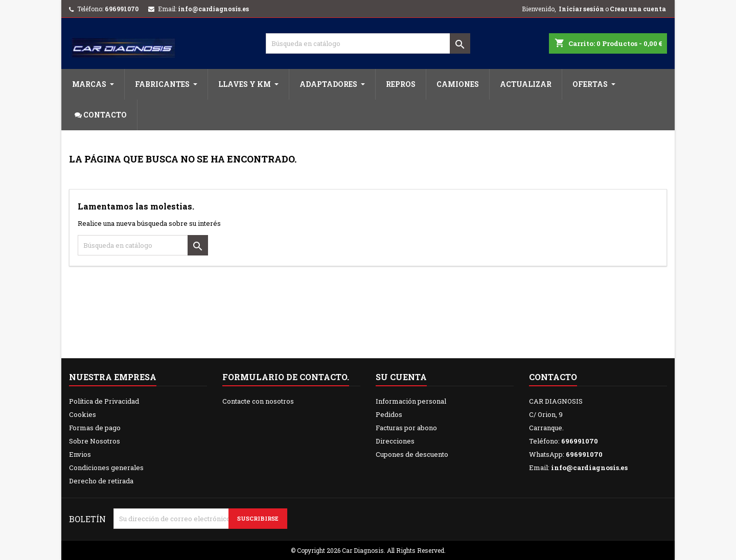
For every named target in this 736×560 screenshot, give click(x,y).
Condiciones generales (106, 468)
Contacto (553, 377)
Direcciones (395, 441)
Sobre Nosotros (95, 441)
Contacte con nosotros (258, 401)
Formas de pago (95, 428)
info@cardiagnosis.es (213, 9)
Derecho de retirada (101, 481)
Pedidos (389, 414)
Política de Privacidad (104, 401)
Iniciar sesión (581, 9)
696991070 (122, 9)
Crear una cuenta (638, 9)
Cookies (83, 414)
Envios (80, 454)
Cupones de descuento (412, 454)
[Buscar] (368, 43)
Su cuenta (401, 377)
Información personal (411, 401)
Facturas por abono (406, 428)
